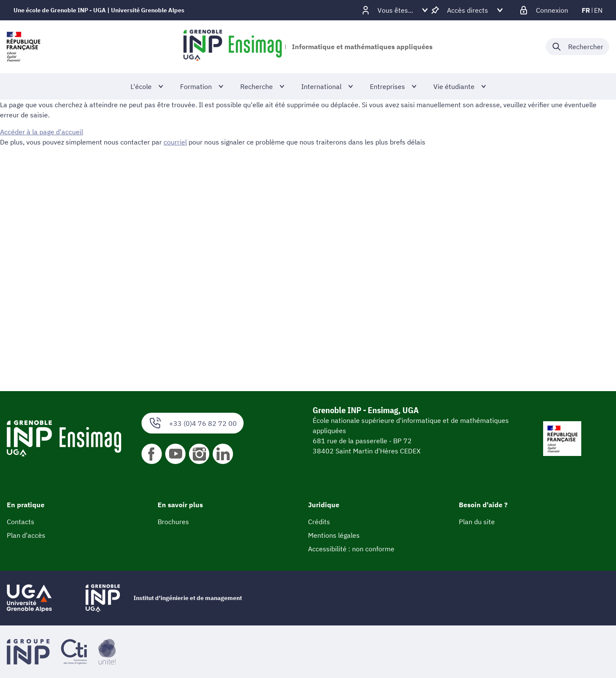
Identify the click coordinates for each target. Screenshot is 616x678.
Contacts (21, 522)
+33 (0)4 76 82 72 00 (193, 423)
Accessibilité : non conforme (351, 549)
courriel (175, 142)
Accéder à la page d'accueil (42, 132)
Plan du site (477, 522)
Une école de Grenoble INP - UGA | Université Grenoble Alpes (99, 10)
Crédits (319, 522)
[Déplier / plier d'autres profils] (395, 10)
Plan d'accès (26, 535)
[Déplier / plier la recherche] (577, 47)
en (598, 10)
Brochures (173, 522)
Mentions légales (334, 535)
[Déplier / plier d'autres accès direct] (468, 10)
